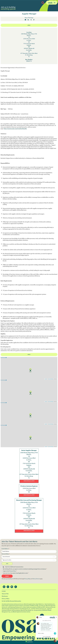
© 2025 (4, 591)
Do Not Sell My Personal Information (11, 601)
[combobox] (26, 557)
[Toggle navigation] (52, 3)
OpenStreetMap (51, 379)
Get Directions (4, 358)
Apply (29, 25)
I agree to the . (10, 571)
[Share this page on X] (31, 20)
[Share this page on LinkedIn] (28, 20)
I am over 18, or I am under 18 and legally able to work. (16, 573)
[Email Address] (29, 552)
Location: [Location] (29, 32)
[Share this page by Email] (25, 20)
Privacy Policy (12, 571)
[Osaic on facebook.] (8, 587)
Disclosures (5, 596)
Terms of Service (36, 579)
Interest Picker (6, 554)
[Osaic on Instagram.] (12, 587)
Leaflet (46, 379)
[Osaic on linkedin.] (4, 587)
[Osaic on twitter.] (16, 587)
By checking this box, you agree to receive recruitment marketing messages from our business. (25, 569)
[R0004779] (29, 61)
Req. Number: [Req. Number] (29, 60)
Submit (7, 576)
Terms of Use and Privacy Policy (29, 643)
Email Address (5, 549)
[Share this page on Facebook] (34, 20)
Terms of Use (5, 594)
